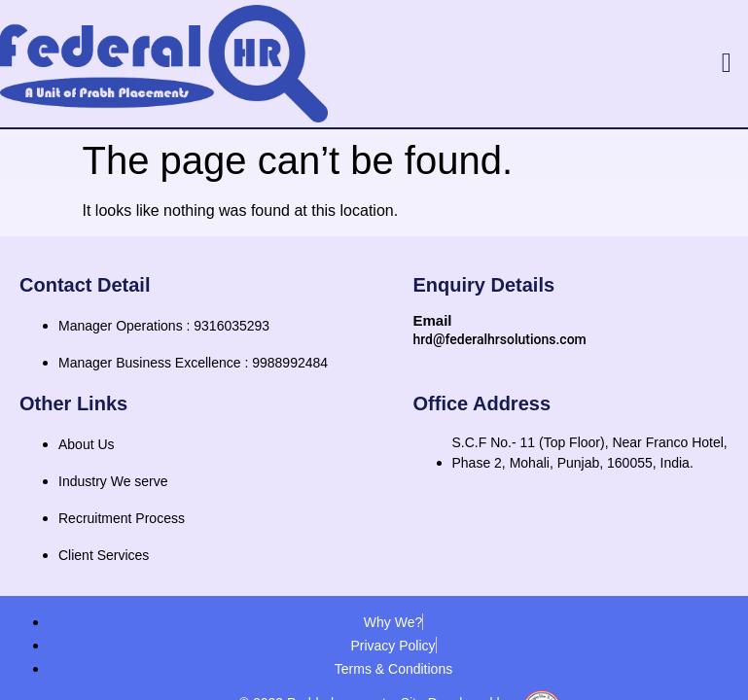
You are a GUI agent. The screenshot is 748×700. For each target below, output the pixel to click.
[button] (727, 63)
